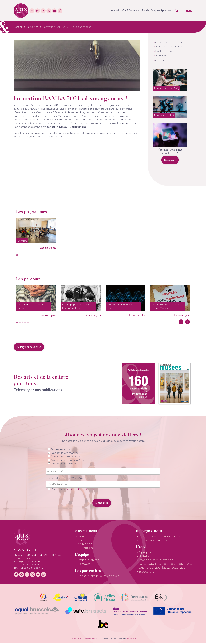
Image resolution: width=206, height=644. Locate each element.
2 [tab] (20, 322)
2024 (184, 569)
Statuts (144, 557)
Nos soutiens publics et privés (98, 577)
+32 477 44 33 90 (25, 559)
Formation (85, 537)
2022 (167, 569)
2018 (189, 565)
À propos (145, 553)
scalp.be (131, 639)
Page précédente (23, 348)
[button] (177, 11)
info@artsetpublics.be (29, 562)
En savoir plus (48, 248)
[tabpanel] (36, 233)
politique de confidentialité (82, 490)
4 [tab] (25, 322)
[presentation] (68, 502)
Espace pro (146, 572)
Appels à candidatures (168, 42)
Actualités (32, 27)
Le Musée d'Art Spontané (157, 11)
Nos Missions (130, 11)
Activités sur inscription (169, 47)
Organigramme (88, 561)
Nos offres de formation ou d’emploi (164, 537)
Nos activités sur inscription (158, 541)
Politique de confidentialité (84, 639)
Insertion (84, 541)
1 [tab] (17, 255)
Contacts (84, 565)
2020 (150, 569)
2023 (175, 569)
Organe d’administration (156, 561)
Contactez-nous (165, 51)
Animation (85, 545)
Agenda (160, 60)
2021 (159, 569)
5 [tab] (28, 322)
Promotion (85, 549)
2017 (181, 565)
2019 (142, 569)
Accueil (115, 11)
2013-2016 (169, 565)
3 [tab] (23, 322)
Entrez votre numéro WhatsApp (65, 479)
